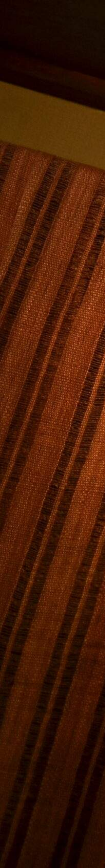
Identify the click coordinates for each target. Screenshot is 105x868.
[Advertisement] (52, 233)
